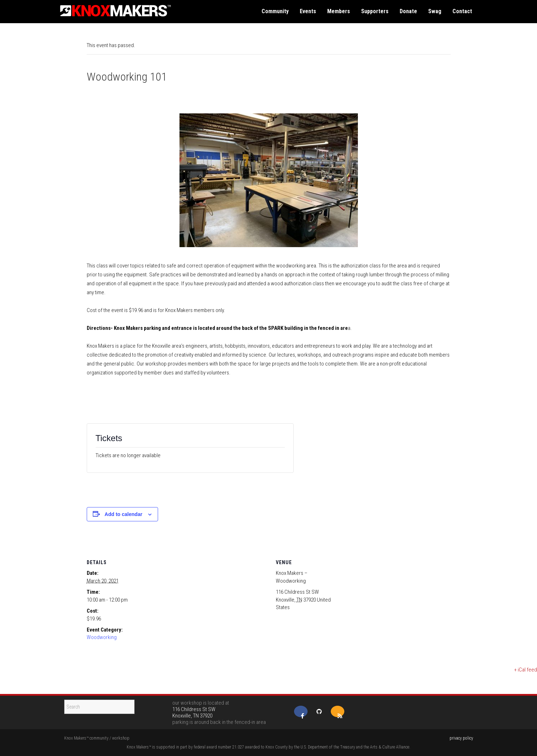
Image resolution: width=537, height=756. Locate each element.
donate (408, 11)
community (275, 11)
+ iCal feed (526, 670)
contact (462, 11)
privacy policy (461, 738)
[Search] (99, 707)
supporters (375, 11)
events (308, 11)
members (339, 11)
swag (435, 11)
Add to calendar (123, 514)
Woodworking (102, 637)
